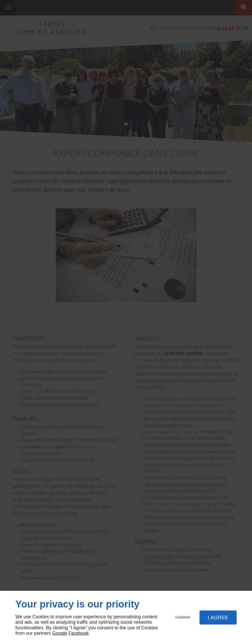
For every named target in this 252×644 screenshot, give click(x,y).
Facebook (78, 633)
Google (60, 633)
